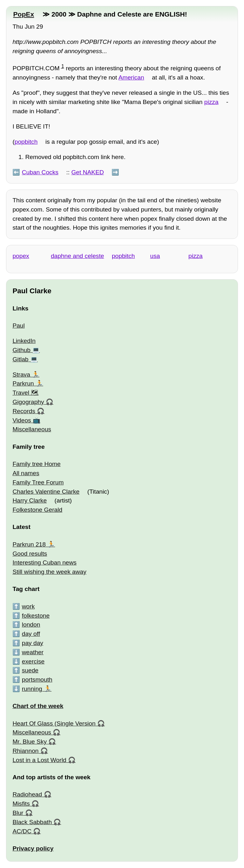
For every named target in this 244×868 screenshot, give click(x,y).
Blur (18, 813)
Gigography (28, 402)
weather (33, 652)
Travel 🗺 (25, 393)
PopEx (24, 14)
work (28, 606)
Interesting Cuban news (44, 562)
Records (24, 411)
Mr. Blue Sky (30, 742)
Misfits (21, 804)
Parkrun (23, 383)
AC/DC (22, 831)
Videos (22, 420)
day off (31, 634)
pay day (33, 643)
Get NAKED (87, 172)
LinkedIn (24, 341)
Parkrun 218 (29, 544)
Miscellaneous (32, 429)
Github (21, 350)
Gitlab (20, 359)
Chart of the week (38, 706)
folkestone (36, 616)
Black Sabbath (32, 822)
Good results (30, 554)
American (131, 77)
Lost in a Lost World (39, 760)
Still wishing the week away (49, 572)
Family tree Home (36, 464)
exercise (33, 661)
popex (21, 256)
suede (30, 670)
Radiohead (27, 794)
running (32, 689)
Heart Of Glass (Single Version (54, 723)
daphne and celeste (78, 256)
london (31, 625)
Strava (21, 375)
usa (155, 256)
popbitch (26, 142)
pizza (211, 102)
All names (26, 473)
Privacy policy (33, 848)
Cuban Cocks (40, 172)
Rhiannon (25, 751)
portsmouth (37, 680)
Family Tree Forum (38, 482)
